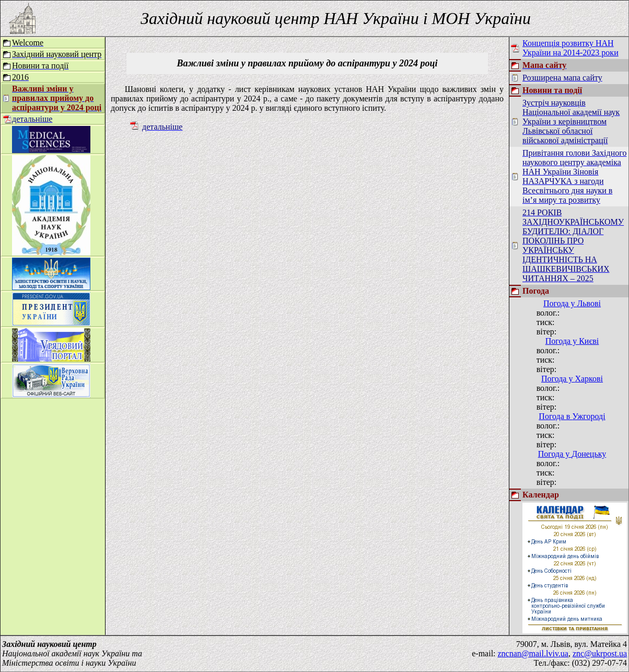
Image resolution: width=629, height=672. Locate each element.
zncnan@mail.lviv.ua (533, 653)
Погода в (572, 416)
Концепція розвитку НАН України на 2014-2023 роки (570, 48)
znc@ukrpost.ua (600, 653)
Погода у (572, 303)
